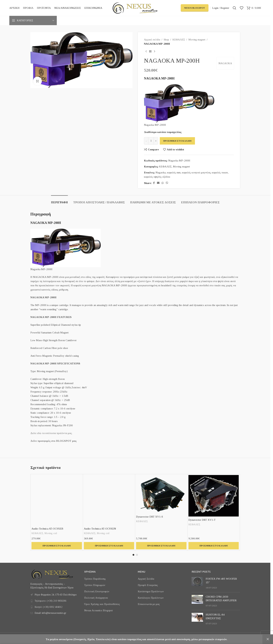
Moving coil (51, 533)
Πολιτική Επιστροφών (97, 591)
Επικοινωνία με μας (149, 604)
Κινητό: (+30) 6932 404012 (49, 607)
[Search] (235, 8)
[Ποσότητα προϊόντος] (151, 141)
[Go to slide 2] (137, 555)
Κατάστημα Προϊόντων (151, 591)
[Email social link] (158, 183)
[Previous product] (146, 52)
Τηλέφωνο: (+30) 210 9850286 (50, 601)
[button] (57, 546)
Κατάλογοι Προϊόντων (151, 598)
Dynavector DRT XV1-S (150, 517)
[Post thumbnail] (197, 583)
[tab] (59, 201)
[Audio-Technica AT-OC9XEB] (57, 500)
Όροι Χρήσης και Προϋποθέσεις (102, 604)
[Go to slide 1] (133, 555)
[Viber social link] (167, 183)
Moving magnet (197, 40)
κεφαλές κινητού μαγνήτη (196, 173)
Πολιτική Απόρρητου (96, 598)
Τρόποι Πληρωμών (95, 585)
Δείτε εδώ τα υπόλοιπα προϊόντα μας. (51, 433)
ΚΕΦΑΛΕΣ (179, 40)
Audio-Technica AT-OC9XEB (47, 529)
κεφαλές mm (174, 173)
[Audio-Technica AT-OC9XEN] (109, 500)
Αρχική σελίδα (152, 40)
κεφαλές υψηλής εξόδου (157, 177)
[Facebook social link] (154, 183)
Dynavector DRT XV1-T (202, 520)
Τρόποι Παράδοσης (95, 579)
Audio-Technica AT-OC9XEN (100, 529)
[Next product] (155, 52)
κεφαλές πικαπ (220, 173)
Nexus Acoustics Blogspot (98, 610)
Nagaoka (161, 173)
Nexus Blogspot (195, 8)
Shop (166, 40)
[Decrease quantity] (146, 141)
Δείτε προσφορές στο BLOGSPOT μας (53, 441)
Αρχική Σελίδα (146, 579)
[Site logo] (135, 8)
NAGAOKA (225, 63)
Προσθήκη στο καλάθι (177, 141)
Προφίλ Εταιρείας (148, 585)
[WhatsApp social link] (163, 183)
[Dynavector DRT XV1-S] (161, 494)
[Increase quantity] (156, 141)
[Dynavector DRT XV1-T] (214, 496)
